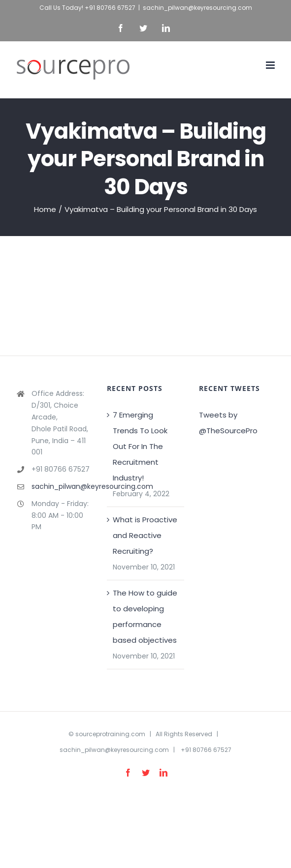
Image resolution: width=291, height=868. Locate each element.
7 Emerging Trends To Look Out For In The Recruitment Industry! (140, 446)
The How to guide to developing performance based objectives (145, 616)
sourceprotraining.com (110, 734)
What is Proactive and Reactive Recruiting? (145, 535)
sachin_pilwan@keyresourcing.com (197, 8)
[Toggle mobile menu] (271, 65)
